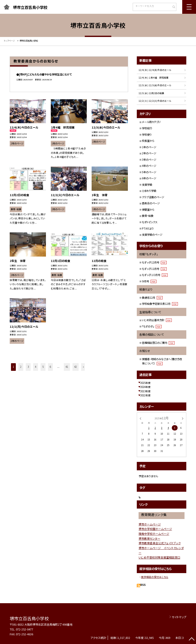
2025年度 (145, 383)
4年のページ (149, 166)
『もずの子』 (152, 326)
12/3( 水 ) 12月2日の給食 (151, 93)
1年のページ (149, 147)
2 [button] (21, 367)
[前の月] (140, 418)
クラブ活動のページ (153, 197)
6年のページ (149, 178)
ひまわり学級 (149, 191)
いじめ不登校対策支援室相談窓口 (159, 557)
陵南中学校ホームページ (154, 534)
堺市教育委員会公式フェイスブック (160, 543)
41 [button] (67, 367)
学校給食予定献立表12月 (160, 304)
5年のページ (149, 172)
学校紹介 (147, 128)
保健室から (148, 210)
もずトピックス (150, 222)
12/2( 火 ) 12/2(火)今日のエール (155, 101)
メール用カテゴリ (151, 122)
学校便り (147, 135)
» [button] (83, 367)
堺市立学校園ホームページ (155, 529)
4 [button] (36, 367)
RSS (143, 585)
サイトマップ (179, 617)
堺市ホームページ (150, 524)
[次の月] (183, 418)
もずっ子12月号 (154, 262)
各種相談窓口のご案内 (158, 343)
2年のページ (149, 153)
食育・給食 (148, 216)
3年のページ (149, 160)
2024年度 (145, 387)
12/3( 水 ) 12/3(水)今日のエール (155, 85)
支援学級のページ (152, 235)
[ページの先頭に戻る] (192, 640)
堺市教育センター (149, 538)
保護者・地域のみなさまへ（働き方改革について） (162, 361)
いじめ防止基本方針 (157, 320)
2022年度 (145, 395)
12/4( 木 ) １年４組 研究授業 (154, 78)
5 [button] (43, 367)
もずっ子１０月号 (155, 275)
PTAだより (148, 228)
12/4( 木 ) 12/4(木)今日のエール (155, 70)
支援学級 (147, 185)
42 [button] (76, 367)
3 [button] (28, 367)
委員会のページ (151, 203)
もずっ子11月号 (154, 269)
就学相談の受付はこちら (155, 577)
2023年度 (145, 391)
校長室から (148, 141)
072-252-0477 (24, 629)
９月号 (149, 281)
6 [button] (50, 367)
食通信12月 (152, 298)
